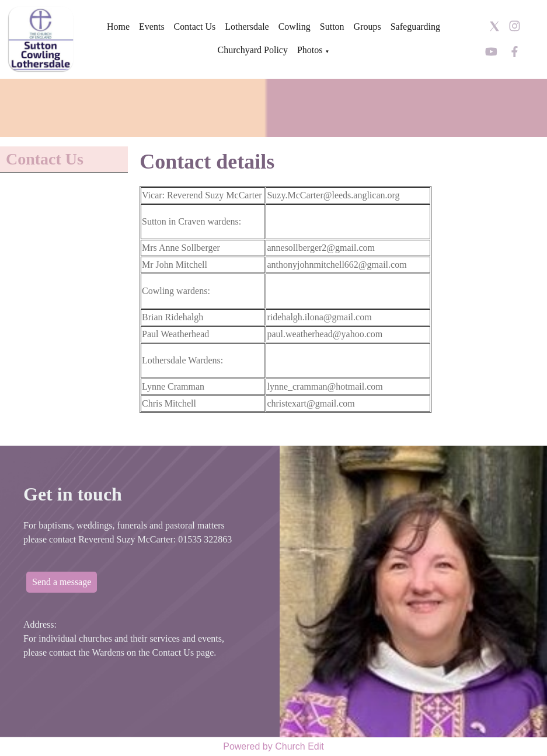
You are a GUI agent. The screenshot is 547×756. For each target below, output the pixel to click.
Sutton (332, 27)
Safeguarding (415, 27)
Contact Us (195, 27)
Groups (367, 27)
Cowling (295, 27)
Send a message (62, 582)
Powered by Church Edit (273, 746)
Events (152, 27)
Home (118, 27)
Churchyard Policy (253, 50)
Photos (310, 50)
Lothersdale (247, 27)
